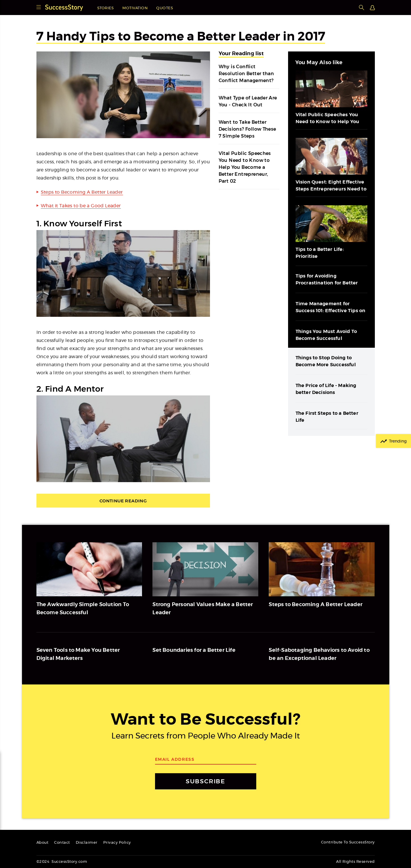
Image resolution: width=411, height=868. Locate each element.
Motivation (135, 8)
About (43, 843)
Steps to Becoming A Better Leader (82, 192)
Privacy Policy (117, 843)
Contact (62, 843)
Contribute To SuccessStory (348, 842)
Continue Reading (123, 501)
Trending (398, 441)
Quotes (165, 8)
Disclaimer (87, 843)
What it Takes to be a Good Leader (81, 206)
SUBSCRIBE (205, 781)
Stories (106, 8)
